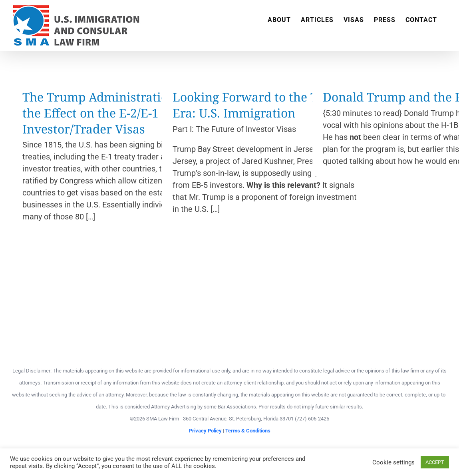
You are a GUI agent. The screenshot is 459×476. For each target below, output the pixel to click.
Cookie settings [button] (393, 462)
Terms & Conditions (248, 431)
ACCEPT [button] (435, 462)
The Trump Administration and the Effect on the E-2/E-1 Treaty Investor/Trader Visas (111, 113)
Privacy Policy (205, 431)
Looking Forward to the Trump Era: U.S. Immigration (261, 105)
